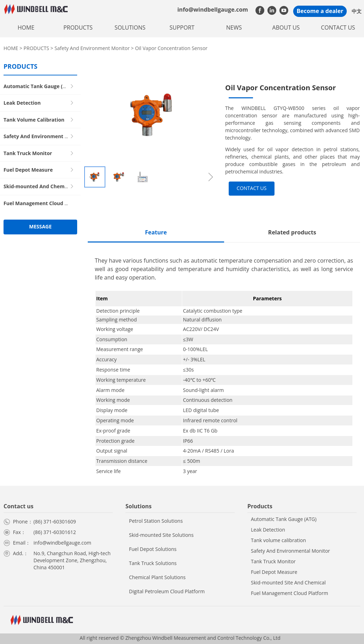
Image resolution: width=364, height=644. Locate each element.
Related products (292, 232)
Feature (156, 232)
